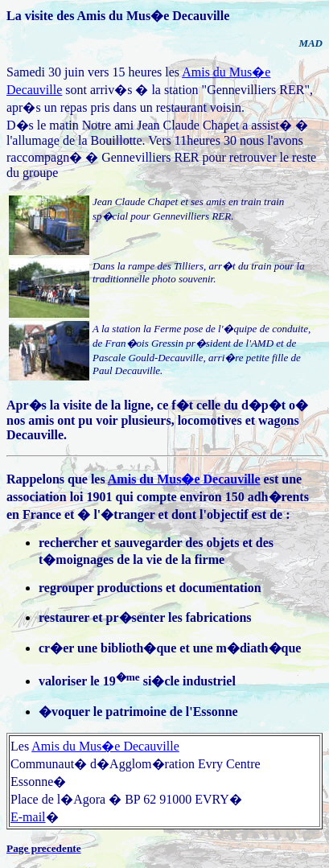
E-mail (28, 817)
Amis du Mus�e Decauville (184, 479)
